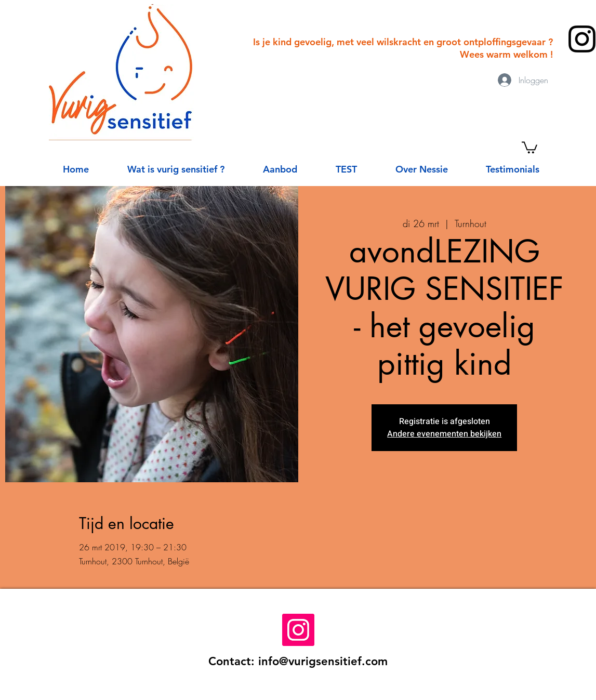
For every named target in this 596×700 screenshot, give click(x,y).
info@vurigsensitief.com (323, 661)
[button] (529, 147)
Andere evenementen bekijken (444, 434)
